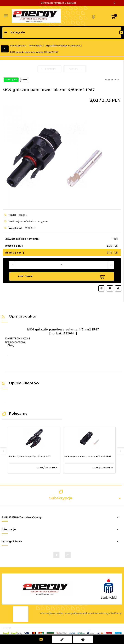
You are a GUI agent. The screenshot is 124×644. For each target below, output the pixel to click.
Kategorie (15, 32)
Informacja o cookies (51, 613)
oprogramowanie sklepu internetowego (88, 613)
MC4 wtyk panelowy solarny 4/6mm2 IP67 (88, 456)
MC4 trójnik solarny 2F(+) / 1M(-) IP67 (30, 456)
